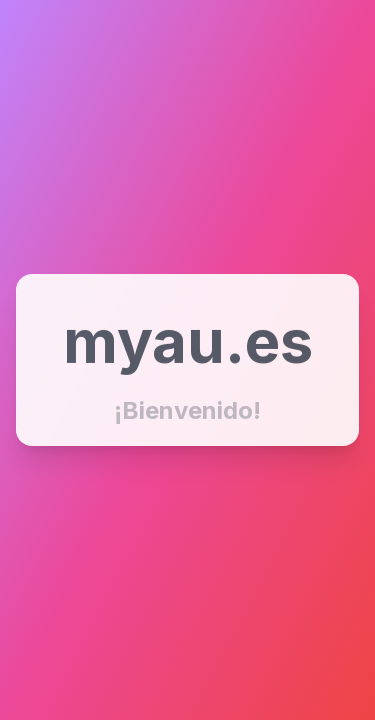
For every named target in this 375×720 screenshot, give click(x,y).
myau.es (188, 341)
